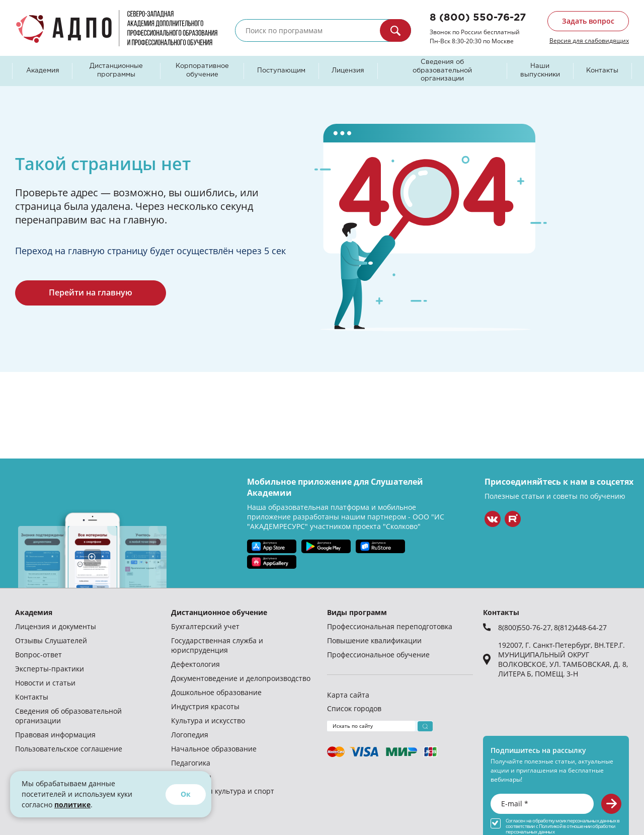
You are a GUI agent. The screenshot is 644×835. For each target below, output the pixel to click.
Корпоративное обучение (202, 70)
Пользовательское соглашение (69, 749)
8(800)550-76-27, (526, 627)
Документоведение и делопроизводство (241, 678)
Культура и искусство (208, 720)
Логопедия (190, 735)
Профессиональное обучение (378, 655)
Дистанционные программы (116, 70)
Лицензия (348, 71)
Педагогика (191, 763)
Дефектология (195, 664)
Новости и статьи (45, 683)
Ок (186, 794)
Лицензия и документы (56, 626)
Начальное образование (214, 749)
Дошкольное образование (216, 692)
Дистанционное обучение (219, 612)
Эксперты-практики (50, 669)
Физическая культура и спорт (223, 791)
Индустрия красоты (205, 706)
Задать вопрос (588, 21)
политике (72, 805)
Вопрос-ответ (38, 655)
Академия (43, 71)
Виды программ (357, 612)
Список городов (354, 708)
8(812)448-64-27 (580, 627)
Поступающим (281, 71)
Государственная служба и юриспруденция (217, 645)
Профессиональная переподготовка (390, 626)
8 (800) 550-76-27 (478, 18)
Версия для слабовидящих (589, 40)
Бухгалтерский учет (205, 626)
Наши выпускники (540, 70)
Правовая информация (55, 735)
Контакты (602, 71)
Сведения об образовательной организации (442, 71)
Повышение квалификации (374, 640)
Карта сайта (348, 695)
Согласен (515, 821)
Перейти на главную (91, 292)
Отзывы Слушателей (51, 640)
